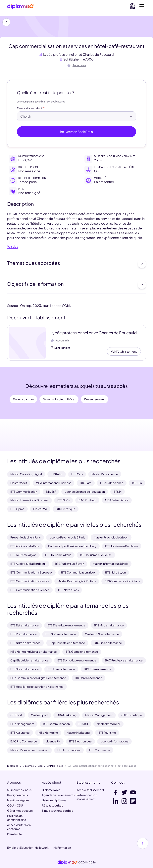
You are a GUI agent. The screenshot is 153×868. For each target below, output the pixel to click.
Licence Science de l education (85, 492)
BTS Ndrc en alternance (25, 643)
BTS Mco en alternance (109, 625)
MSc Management (22, 724)
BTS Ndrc (57, 474)
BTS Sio (137, 483)
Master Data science (105, 474)
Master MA (40, 509)
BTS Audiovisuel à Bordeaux (28, 564)
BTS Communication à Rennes (30, 590)
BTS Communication (24, 492)
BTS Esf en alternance (25, 625)
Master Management (99, 715)
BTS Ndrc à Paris (68, 590)
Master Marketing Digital (26, 474)
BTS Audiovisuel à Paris (25, 546)
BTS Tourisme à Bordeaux (122, 546)
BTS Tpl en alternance (98, 669)
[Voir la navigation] (142, 6)
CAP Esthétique (132, 715)
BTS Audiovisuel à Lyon (70, 564)
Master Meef (19, 483)
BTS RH (83, 724)
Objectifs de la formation (76, 285)
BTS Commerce (100, 750)
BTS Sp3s (64, 500)
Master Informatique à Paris (111, 564)
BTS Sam (86, 483)
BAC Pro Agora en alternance (124, 660)
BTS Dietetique (66, 509)
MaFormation (62, 848)
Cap (40, 766)
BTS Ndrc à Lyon (115, 572)
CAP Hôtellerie (55, 766)
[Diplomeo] (21, 6)
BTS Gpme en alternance (82, 651)
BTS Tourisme (107, 732)
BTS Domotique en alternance (77, 660)
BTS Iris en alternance (61, 669)
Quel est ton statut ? (30, 108)
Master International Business (29, 500)
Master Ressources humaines (29, 750)
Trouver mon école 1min (77, 132)
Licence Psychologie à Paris (67, 537)
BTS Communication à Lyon (79, 572)
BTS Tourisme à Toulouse (96, 555)
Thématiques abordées (76, 264)
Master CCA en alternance (102, 634)
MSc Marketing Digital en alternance (34, 651)
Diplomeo (13, 766)
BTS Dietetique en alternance (66, 625)
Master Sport (39, 715)
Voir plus (13, 247)
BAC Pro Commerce (24, 741)
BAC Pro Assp (87, 500)
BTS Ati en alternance (89, 678)
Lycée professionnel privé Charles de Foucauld (78, 54)
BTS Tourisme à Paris (58, 555)
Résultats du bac (52, 805)
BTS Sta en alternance (25, 669)
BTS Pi (118, 492)
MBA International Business (53, 483)
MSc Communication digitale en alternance (38, 678)
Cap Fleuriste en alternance (67, 643)
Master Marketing (78, 732)
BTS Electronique (80, 741)
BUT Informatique (69, 750)
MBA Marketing (67, 715)
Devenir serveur (95, 399)
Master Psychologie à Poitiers (77, 581)
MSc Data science (112, 483)
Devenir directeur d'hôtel (59, 399)
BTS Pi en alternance (24, 634)
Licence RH (53, 741)
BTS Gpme (17, 509)
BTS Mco (77, 474)
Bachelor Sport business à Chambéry (72, 546)
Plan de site (15, 834)
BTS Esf (51, 492)
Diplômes (28, 766)
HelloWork (42, 848)
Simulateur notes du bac (57, 810)
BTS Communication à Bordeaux (31, 572)
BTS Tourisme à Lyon (23, 555)
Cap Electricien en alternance (29, 660)
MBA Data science (117, 500)
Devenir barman (23, 399)
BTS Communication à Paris (122, 581)
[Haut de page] (143, 843)
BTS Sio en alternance (108, 643)
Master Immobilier (108, 724)
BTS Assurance (20, 732)
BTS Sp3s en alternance (61, 634)
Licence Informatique (114, 741)
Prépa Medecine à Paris (25, 537)
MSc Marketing (48, 732)
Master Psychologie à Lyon (111, 537)
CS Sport (16, 715)
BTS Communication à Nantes (30, 581)
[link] (68, 862)
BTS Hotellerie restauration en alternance (37, 687)
